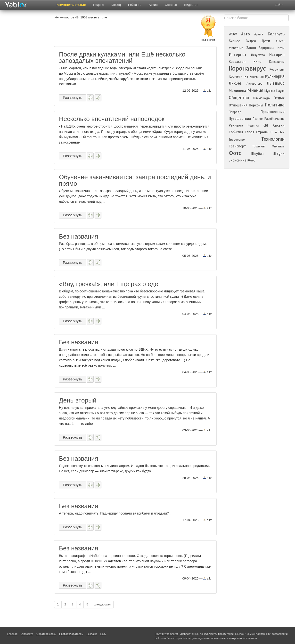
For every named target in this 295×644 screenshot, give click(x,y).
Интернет (238, 55)
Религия (253, 126)
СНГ (266, 126)
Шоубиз (257, 154)
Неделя (99, 5)
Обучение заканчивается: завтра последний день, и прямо (135, 180)
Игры (281, 48)
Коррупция (277, 70)
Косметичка (239, 76)
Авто (246, 34)
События (236, 132)
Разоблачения (275, 119)
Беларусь (276, 34)
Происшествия (273, 112)
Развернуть (73, 98)
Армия (259, 34)
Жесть (280, 41)
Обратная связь (46, 634)
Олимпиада (262, 98)
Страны (262, 132)
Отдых (279, 98)
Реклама (236, 125)
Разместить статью (71, 5)
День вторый (78, 400)
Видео (251, 41)
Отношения (238, 105)
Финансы (278, 146)
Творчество (237, 140)
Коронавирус (247, 68)
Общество (239, 98)
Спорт (250, 132)
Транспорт (237, 146)
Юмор (251, 161)
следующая (102, 604)
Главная (12, 634)
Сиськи (279, 125)
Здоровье (267, 48)
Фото (235, 153)
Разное (258, 119)
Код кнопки (208, 40)
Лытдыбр (276, 83)
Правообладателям (71, 634)
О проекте (27, 634)
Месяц (116, 5)
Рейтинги (135, 5)
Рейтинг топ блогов (167, 634)
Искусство (258, 55)
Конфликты (277, 62)
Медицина (237, 91)
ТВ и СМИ (277, 132)
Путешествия (240, 119)
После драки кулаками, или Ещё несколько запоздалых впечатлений (122, 57)
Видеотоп (191, 5)
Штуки (279, 154)
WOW (233, 34)
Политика (275, 105)
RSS (103, 634)
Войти (279, 5)
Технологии (273, 139)
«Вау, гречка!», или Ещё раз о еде (109, 284)
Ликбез (235, 83)
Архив (153, 5)
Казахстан (237, 62)
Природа (235, 112)
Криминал (257, 77)
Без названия (78, 236)
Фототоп (171, 5)
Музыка (270, 91)
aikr (208, 91)
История (277, 55)
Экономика (238, 160)
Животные (236, 48)
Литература (254, 84)
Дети (266, 41)
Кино (257, 62)
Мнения (255, 90)
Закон (251, 48)
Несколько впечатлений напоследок (112, 119)
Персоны (256, 105)
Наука (280, 91)
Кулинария (275, 76)
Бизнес (234, 41)
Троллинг (259, 146)
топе (104, 17)
